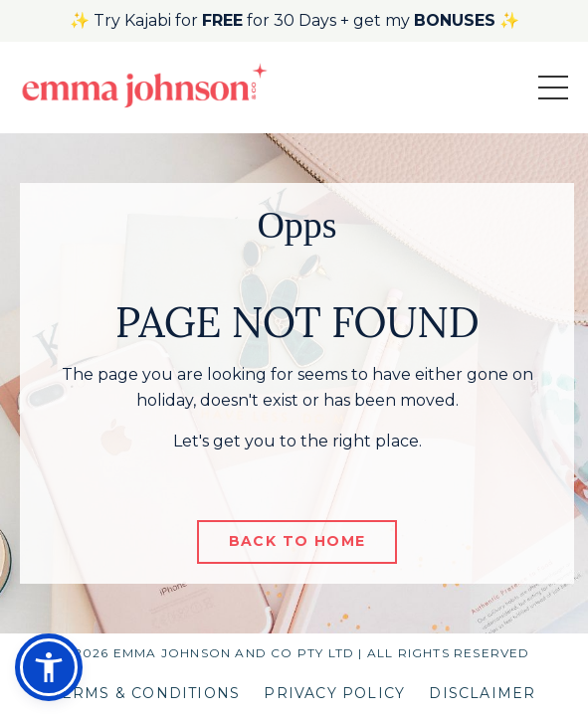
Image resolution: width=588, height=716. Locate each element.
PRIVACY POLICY (334, 693)
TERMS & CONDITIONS (147, 693)
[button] (49, 667)
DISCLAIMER (482, 693)
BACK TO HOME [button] (297, 541)
